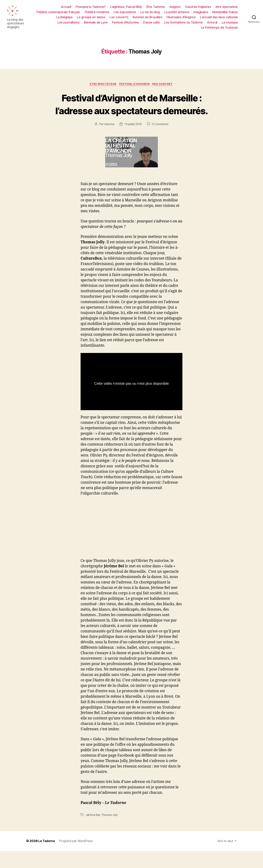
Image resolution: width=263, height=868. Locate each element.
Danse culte (152, 24)
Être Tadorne (156, 9)
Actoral (212, 24)
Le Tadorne (47, 858)
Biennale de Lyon (96, 24)
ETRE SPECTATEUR (102, 88)
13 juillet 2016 (133, 141)
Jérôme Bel (93, 832)
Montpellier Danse (225, 14)
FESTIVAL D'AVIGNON (135, 88)
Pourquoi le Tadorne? (91, 9)
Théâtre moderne (97, 14)
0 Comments (160, 141)
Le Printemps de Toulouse (219, 30)
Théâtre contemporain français (58, 14)
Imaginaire (201, 14)
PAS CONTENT (164, 88)
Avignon (175, 9)
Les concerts (119, 19)
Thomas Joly (110, 832)
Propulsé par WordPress (77, 858)
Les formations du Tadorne (184, 24)
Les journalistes (68, 24)
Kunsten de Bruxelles (147, 19)
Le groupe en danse (91, 19)
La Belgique (65, 19)
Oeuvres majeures (198, 9)
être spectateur (227, 9)
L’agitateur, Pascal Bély (126, 9)
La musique (230, 24)
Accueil (66, 9)
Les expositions (125, 14)
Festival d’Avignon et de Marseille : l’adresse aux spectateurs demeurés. (131, 115)
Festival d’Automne (125, 24)
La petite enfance (177, 14)
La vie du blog (150, 14)
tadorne (109, 141)
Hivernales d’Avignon (181, 19)
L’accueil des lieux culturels (219, 19)
